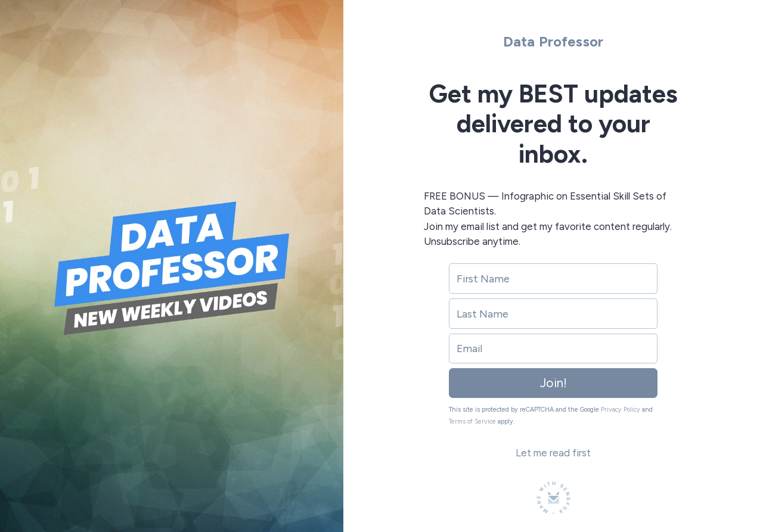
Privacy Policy (621, 410)
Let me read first (553, 453)
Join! (553, 383)
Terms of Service (472, 421)
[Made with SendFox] (553, 498)
